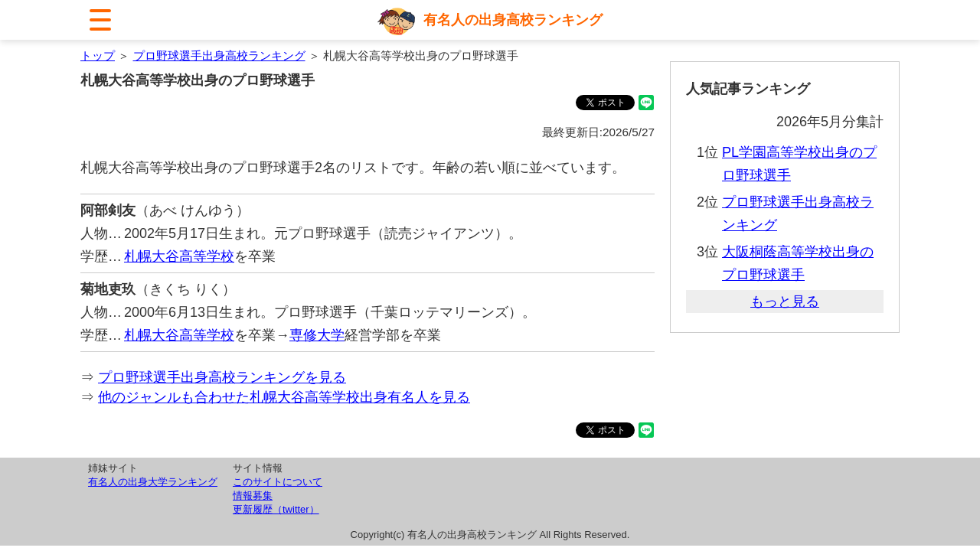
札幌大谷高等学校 (179, 256)
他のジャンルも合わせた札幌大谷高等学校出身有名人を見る (284, 397)
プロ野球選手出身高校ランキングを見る (222, 377)
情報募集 (253, 496)
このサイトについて (278, 482)
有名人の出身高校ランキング (513, 20)
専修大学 (317, 335)
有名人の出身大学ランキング (153, 482)
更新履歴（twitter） (276, 509)
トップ (98, 55)
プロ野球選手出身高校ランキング (219, 55)
